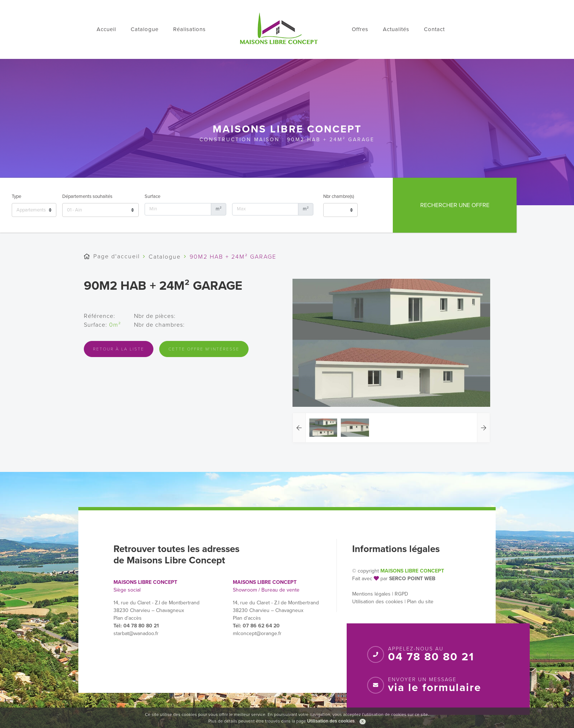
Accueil (106, 29)
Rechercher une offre (455, 205)
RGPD (401, 594)
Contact (434, 29)
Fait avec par (370, 579)
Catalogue (145, 29)
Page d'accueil (117, 256)
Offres (360, 29)
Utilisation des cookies (378, 602)
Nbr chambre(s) (339, 196)
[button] (299, 428)
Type (16, 196)
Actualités (396, 29)
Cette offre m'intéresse (204, 349)
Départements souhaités (87, 196)
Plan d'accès (128, 618)
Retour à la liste (119, 349)
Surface (152, 196)
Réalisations (189, 29)
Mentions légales (371, 594)
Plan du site (420, 602)
